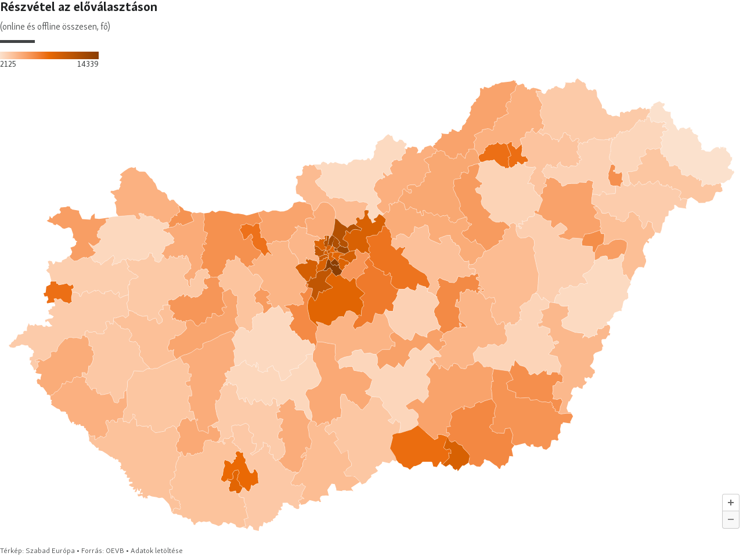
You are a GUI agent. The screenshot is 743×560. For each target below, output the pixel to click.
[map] (371, 278)
